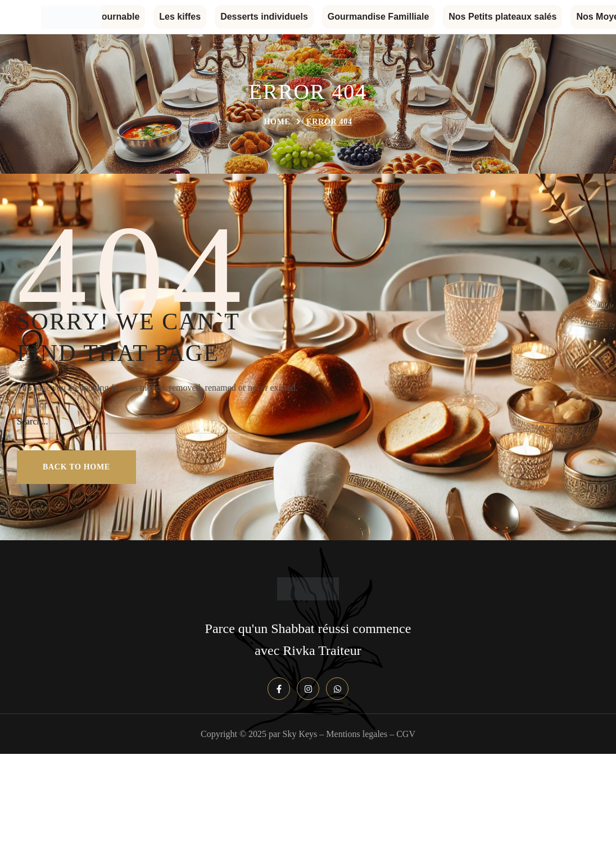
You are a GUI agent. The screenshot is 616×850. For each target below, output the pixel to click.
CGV (406, 734)
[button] (76, 467)
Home (277, 122)
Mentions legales (357, 734)
